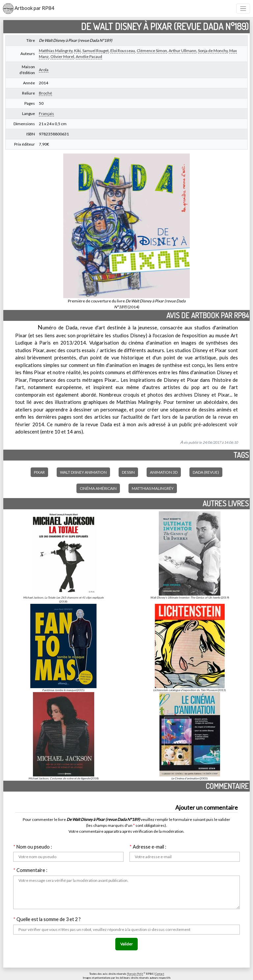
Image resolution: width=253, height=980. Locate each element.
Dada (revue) (206, 472)
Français (46, 113)
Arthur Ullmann (183, 51)
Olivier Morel (62, 56)
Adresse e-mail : (148, 847)
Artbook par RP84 (29, 9)
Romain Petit (135, 974)
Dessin (128, 472)
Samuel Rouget (96, 51)
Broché (45, 93)
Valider (126, 944)
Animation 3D (164, 472)
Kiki (77, 51)
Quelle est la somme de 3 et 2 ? (47, 919)
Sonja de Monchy (213, 51)
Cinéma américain (98, 488)
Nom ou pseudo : (33, 847)
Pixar (39, 472)
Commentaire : (30, 870)
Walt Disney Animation (83, 472)
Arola (44, 70)
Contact (160, 974)
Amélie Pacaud (89, 56)
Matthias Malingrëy (56, 51)
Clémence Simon (152, 51)
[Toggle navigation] (243, 9)
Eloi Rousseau (123, 51)
